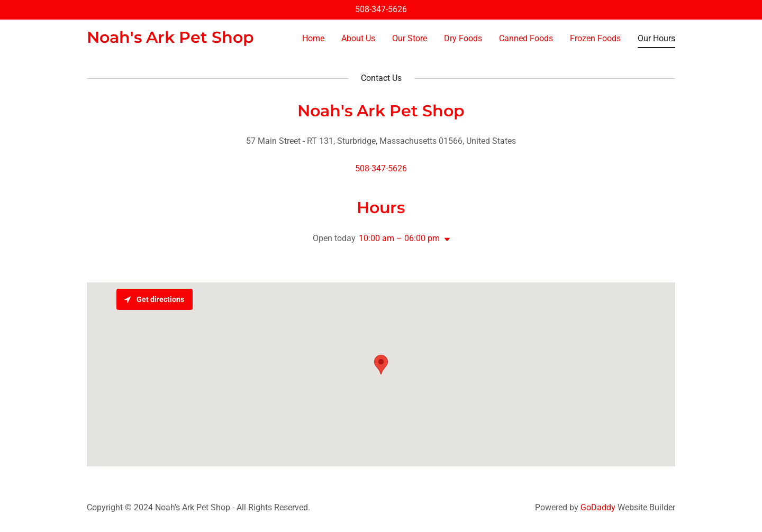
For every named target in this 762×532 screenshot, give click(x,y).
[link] (170, 40)
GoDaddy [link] (598, 507)
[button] (445, 240)
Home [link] (313, 38)
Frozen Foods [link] (595, 38)
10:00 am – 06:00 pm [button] (399, 238)
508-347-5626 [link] (381, 9)
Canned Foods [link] (526, 38)
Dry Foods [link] (463, 38)
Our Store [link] (410, 38)
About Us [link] (358, 38)
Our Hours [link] (656, 38)
